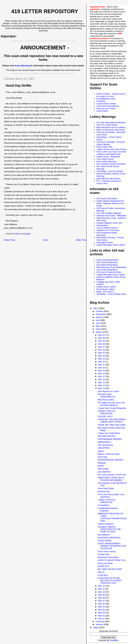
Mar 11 (102, 589)
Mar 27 (102, 347)
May (98, 326)
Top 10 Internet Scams (107, 228)
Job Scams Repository (107, 262)
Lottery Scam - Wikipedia (108, 157)
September (101, 314)
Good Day (103, 457)
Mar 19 (102, 371)
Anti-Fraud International (107, 106)
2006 (96, 628)
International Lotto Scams (108, 179)
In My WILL (103, 575)
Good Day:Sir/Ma (106, 488)
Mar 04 (102, 610)
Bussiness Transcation (108, 557)
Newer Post (10, 240)
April (98, 329)
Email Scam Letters (106, 289)
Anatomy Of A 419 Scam (108, 230)
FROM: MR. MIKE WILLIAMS (112, 425)
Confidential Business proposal (108, 509)
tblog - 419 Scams (105, 292)
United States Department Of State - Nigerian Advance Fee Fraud (110, 203)
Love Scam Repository (107, 270)
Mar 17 (102, 376)
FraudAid (101, 101)
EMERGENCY (105, 442)
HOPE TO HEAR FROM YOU (112, 560)
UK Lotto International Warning (111, 122)
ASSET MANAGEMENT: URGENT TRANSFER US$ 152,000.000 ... (112, 546)
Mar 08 (102, 598)
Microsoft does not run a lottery (111, 127)
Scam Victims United (106, 104)
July (98, 320)
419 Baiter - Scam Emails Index (111, 294)
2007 (96, 308)
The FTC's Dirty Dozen (107, 125)
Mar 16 (102, 380)
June (98, 323)
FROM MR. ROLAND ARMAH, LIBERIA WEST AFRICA (112, 421)
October (100, 311)
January (100, 624)
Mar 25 (102, 353)
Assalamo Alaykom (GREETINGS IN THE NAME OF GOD (109, 529)
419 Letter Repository (45, 11)
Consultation (104, 505)
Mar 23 (102, 359)
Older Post (81, 240)
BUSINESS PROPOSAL (109, 538)
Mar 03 (102, 613)
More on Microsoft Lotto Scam (110, 130)
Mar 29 (102, 341)
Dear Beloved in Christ (108, 391)
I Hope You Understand (109, 433)
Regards (102, 463)
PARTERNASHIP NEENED (111, 460)
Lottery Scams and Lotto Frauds (111, 149)
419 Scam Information (107, 198)
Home (46, 240)
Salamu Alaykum (106, 524)
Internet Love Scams (106, 108)
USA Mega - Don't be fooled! (110, 171)
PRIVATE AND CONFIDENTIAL (107, 396)
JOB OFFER (104, 448)
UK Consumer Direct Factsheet (111, 164)
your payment (104, 472)
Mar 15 (102, 382)
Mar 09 (102, 595)
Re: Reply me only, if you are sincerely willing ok (111, 404)
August (99, 317)
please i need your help (109, 454)
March (99, 332)
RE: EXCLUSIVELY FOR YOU (112, 475)
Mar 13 (102, 388)
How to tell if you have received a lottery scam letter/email (111, 153)
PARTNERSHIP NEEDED (110, 439)
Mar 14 (102, 385)
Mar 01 (102, 619)
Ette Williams (104, 535)
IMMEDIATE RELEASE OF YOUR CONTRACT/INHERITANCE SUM (112, 517)
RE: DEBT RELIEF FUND (110, 569)
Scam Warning (22, 66)
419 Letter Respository (107, 265)
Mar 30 (102, 338)
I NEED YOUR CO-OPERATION (107, 412)
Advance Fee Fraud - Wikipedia (111, 216)
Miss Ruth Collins (106, 400)
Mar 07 (102, 601)
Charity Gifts (104, 554)
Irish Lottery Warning (106, 161)
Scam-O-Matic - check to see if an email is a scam (111, 95)
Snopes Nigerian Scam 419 (109, 223)
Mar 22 (102, 362)
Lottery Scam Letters (106, 287)
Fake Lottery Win (104, 147)
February (100, 621)
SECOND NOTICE (107, 436)
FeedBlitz (114, 640)
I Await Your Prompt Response (112, 408)
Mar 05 (102, 607)
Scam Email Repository (107, 260)
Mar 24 (102, 356)
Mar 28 (102, 344)
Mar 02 (102, 616)
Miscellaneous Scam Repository (111, 267)
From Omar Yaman (107, 551)
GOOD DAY (103, 566)
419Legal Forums (105, 242)
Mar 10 (102, 592)
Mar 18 (102, 374)
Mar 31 (102, 335)
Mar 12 (102, 586)
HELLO (101, 572)
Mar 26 (102, 350)
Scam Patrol (102, 111)
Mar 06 (102, 604)
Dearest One (104, 491)
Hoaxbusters (102, 225)
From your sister (105, 563)
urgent (101, 451)
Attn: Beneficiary (105, 445)
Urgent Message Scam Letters (111, 245)
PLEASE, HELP (105, 416)
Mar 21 (102, 365)
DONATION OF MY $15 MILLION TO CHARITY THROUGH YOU (110, 581)
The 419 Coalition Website (109, 213)
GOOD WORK (105, 541)
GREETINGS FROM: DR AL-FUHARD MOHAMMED (111, 479)
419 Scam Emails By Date (109, 272)
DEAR (101, 466)
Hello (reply (103, 469)
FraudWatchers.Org (106, 99)
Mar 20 (102, 368)
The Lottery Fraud (105, 159)
